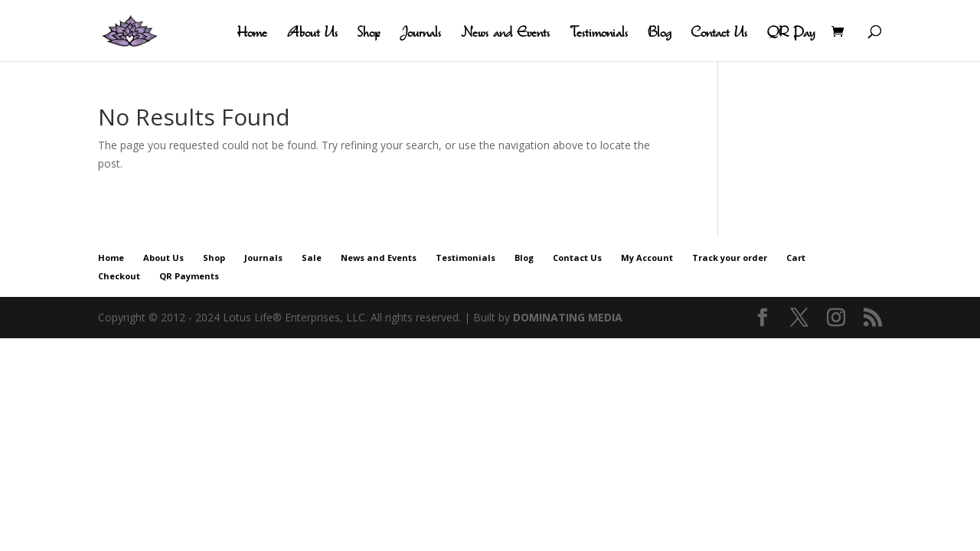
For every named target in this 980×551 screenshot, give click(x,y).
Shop (369, 33)
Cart (796, 258)
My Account (647, 258)
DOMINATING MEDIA (568, 317)
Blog (659, 33)
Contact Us (719, 33)
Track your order (730, 258)
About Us (312, 33)
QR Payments (189, 276)
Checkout (119, 276)
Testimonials (599, 33)
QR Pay (791, 33)
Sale (312, 258)
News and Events (505, 33)
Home (252, 33)
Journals (420, 33)
